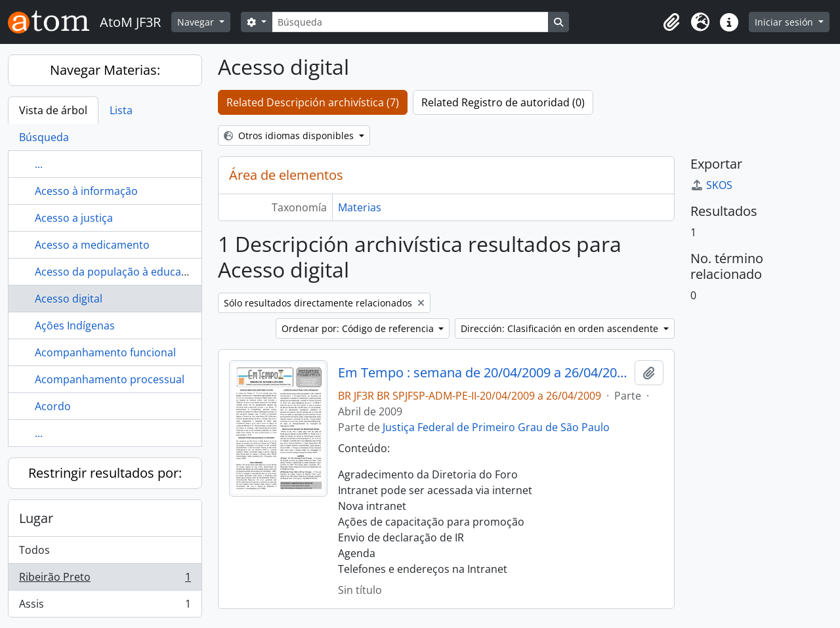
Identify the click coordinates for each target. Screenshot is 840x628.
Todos (34, 550)
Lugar (36, 518)
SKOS (711, 185)
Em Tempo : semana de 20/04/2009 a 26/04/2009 (484, 373)
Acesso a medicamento (92, 245)
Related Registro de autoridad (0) (503, 102)
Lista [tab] (121, 110)
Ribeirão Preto (105, 580)
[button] (671, 22)
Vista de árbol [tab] (53, 110)
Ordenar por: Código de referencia (359, 328)
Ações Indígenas (75, 325)
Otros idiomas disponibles (290, 136)
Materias (360, 207)
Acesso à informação (86, 191)
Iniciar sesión (785, 22)
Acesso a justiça (74, 218)
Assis (105, 606)
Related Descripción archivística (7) (313, 102)
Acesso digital (69, 299)
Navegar (197, 22)
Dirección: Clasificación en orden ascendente (561, 328)
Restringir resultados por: (105, 473)
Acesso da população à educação (117, 272)
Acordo (53, 406)
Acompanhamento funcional (105, 352)
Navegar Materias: (105, 70)
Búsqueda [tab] (44, 137)
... (39, 164)
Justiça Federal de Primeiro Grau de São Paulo (496, 427)
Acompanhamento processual (110, 379)
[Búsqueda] (410, 22)
